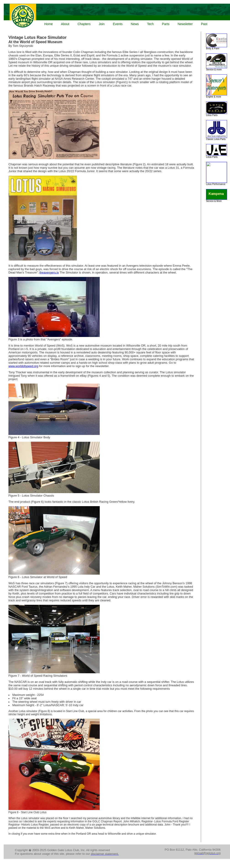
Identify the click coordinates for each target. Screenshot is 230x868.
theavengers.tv (49, 272)
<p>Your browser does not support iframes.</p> (116, 16)
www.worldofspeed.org (23, 366)
